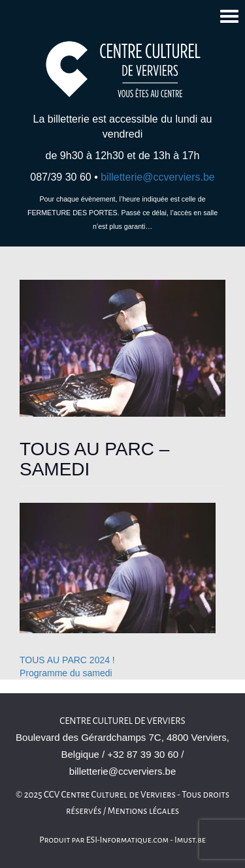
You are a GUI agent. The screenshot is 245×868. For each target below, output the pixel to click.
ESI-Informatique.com (127, 840)
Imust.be (190, 840)
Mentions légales (144, 811)
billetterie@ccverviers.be (158, 177)
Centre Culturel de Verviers (122, 721)
